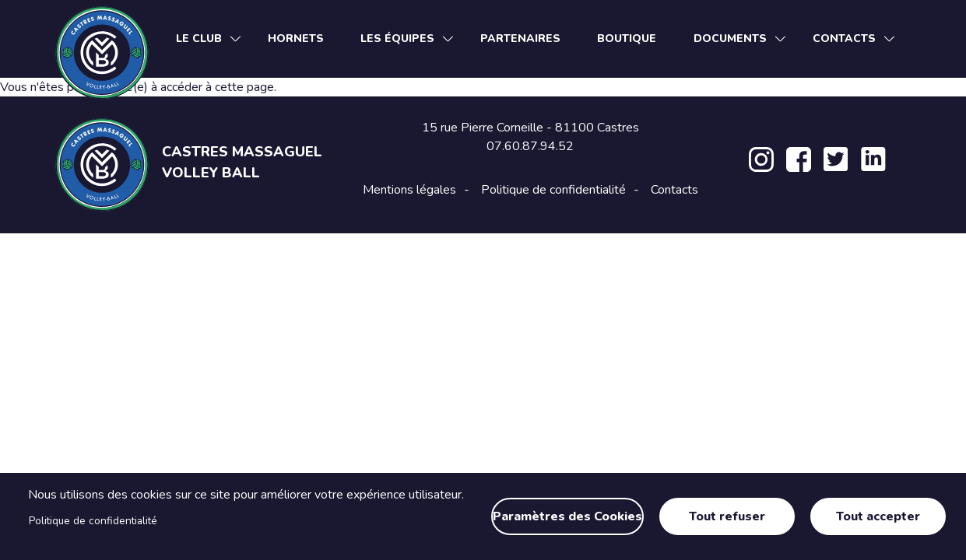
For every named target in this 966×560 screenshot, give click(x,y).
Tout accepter (878, 516)
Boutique (627, 38)
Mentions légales (409, 190)
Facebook (799, 159)
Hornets (296, 38)
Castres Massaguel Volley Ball (242, 162)
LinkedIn (873, 159)
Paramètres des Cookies (567, 516)
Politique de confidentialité (93, 521)
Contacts (674, 190)
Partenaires (520, 38)
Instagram (761, 159)
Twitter (836, 159)
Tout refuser (727, 516)
